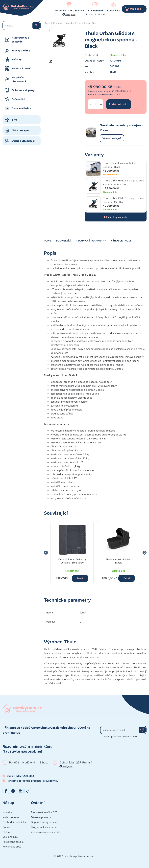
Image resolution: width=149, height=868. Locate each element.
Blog (14, 120)
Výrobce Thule (121, 240)
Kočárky (17, 59)
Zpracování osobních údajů (47, 832)
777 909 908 (95, 11)
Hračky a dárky (21, 51)
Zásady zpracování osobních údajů (120, 736)
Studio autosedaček (24, 141)
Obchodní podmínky (14, 822)
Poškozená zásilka (13, 842)
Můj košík (136, 9)
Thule (113, 72)
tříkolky (70, 23)
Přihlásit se (113, 11)
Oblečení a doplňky (23, 90)
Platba (6, 832)
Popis (47, 240)
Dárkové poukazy (41, 817)
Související (63, 240)
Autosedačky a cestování (21, 40)
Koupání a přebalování (19, 79)
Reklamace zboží (12, 846)
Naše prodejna (21, 130)
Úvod (47, 23)
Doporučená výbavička (44, 822)
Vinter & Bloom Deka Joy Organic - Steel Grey (72, 561)
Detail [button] (80, 578)
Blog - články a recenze (44, 827)
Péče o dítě (18, 99)
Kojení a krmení (21, 68)
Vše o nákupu (10, 837)
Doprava (7, 827)
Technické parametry (91, 240)
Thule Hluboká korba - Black (118, 561)
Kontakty (8, 812)
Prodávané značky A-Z (44, 812)
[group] (72, 553)
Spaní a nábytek (21, 108)
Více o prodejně (112, 138)
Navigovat (70, 14)
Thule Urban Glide (87, 23)
